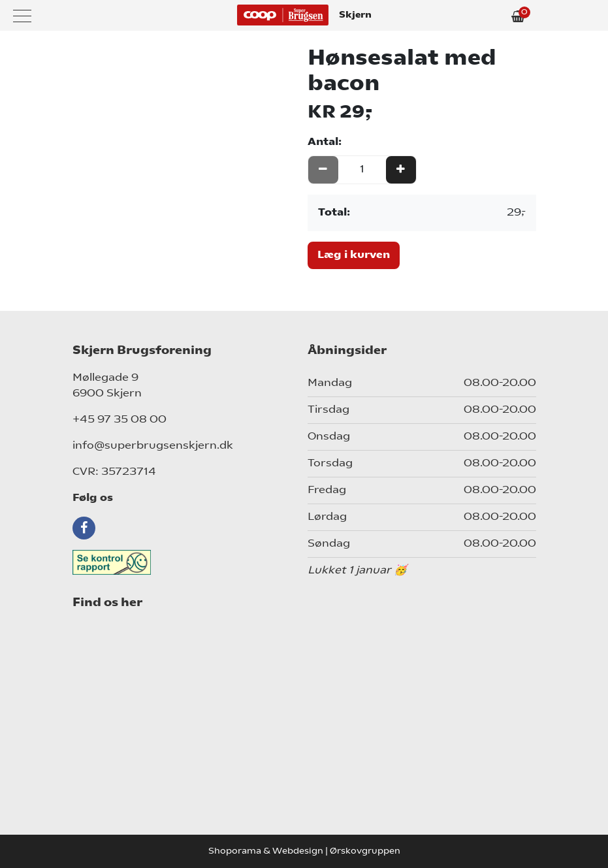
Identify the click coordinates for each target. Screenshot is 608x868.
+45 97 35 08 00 (120, 420)
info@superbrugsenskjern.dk (153, 446)
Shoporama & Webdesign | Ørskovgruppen (304, 851)
